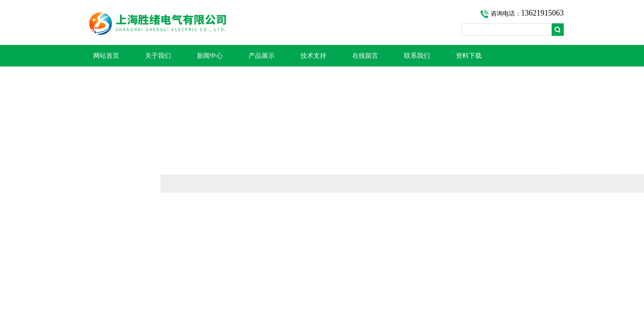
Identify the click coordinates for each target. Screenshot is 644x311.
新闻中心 (210, 56)
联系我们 (417, 56)
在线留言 (365, 56)
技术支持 (313, 56)
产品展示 (262, 56)
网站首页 (106, 56)
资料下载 (469, 56)
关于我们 (158, 56)
